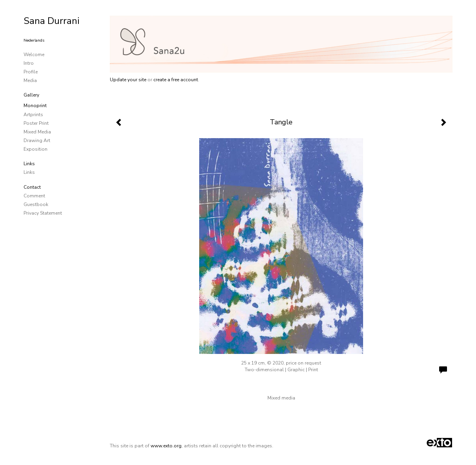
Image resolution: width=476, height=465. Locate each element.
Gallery (31, 95)
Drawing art (37, 140)
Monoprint (35, 106)
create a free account (176, 80)
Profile (31, 72)
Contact (32, 187)
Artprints (33, 115)
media (30, 80)
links (29, 172)
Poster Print (36, 123)
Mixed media (37, 132)
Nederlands (34, 40)
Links (29, 164)
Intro (29, 63)
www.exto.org (166, 446)
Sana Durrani (52, 21)
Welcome (34, 55)
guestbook (36, 204)
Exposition (35, 149)
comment (34, 196)
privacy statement (43, 213)
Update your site (128, 80)
